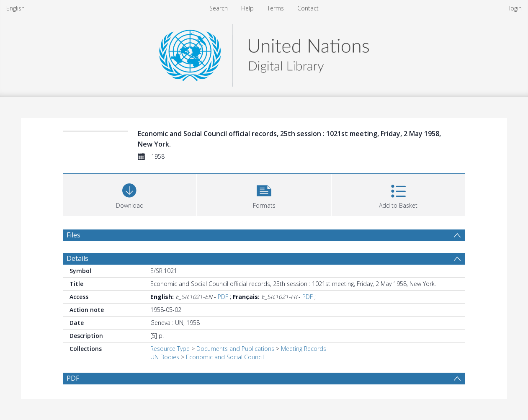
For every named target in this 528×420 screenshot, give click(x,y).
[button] (264, 194)
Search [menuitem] (219, 8)
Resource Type (170, 349)
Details (77, 258)
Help (247, 8)
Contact (308, 8)
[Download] (130, 194)
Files (73, 235)
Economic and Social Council (225, 357)
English (15, 8)
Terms (276, 8)
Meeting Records (304, 349)
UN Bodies (165, 357)
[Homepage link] (264, 53)
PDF (223, 297)
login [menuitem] (515, 8)
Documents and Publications (235, 349)
